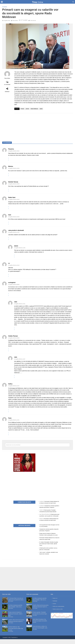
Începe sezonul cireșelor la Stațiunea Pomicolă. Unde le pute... (15, 619)
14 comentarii (7, 84)
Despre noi (55, 603)
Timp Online (15, 21)
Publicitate (55, 606)
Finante (22, 109)
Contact (54, 608)
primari (27, 109)
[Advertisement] (44, 126)
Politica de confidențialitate (59, 611)
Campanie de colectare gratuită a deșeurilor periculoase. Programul (48, 507)
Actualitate (5, 7)
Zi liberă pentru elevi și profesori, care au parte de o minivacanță (49, 518)
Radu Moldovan (34, 109)
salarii (41, 109)
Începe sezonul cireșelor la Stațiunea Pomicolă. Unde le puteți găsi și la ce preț (48, 538)
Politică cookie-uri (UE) (58, 614)
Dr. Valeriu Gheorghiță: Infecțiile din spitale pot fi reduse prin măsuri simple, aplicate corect (49, 548)
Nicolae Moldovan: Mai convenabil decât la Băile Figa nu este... (16, 633)
